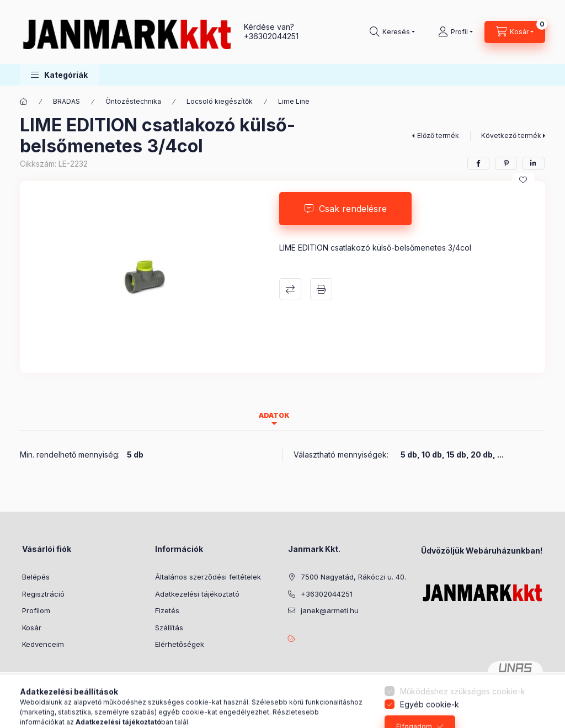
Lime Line (294, 101)
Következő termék (511, 135)
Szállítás (169, 628)
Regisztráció (43, 594)
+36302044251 (271, 36)
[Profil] (455, 32)
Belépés (36, 577)
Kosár (32, 628)
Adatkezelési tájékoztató (197, 594)
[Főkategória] (24, 102)
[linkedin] (534, 163)
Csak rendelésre (353, 209)
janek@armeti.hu (330, 610)
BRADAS (66, 101)
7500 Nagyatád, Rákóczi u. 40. (353, 577)
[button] (59, 75)
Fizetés (167, 610)
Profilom (36, 610)
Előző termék (438, 135)
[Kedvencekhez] (523, 180)
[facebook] (478, 163)
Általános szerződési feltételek (208, 577)
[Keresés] (392, 32)
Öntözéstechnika (133, 101)
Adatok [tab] (274, 415)
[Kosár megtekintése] (515, 32)
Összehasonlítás (290, 289)
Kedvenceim (43, 644)
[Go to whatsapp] (539, 696)
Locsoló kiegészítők (220, 101)
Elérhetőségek (180, 644)
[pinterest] (506, 163)
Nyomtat (321, 289)
